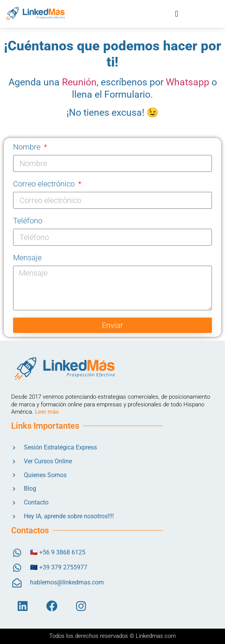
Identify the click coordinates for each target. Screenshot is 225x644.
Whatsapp (187, 82)
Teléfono (28, 221)
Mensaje (27, 258)
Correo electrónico (45, 184)
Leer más (47, 412)
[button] (177, 14)
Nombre (28, 147)
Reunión (79, 82)
